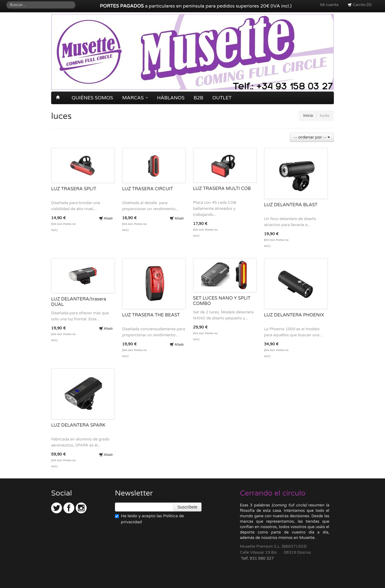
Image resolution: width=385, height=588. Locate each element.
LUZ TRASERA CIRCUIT (148, 189)
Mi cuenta (329, 5)
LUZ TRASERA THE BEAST (151, 315)
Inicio (308, 116)
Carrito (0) (360, 5)
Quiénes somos (92, 98)
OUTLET (222, 98)
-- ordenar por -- (312, 137)
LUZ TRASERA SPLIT (74, 189)
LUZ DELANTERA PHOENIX (294, 315)
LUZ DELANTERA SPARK (78, 425)
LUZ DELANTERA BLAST (291, 205)
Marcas (135, 98)
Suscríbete (188, 507)
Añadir (106, 218)
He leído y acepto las (149, 519)
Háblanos (171, 98)
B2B (199, 98)
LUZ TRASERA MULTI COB (222, 188)
